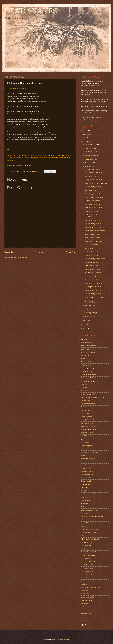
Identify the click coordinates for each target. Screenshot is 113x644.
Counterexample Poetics (89, 378)
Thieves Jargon (86, 578)
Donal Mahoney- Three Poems (95, 259)
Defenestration (85, 388)
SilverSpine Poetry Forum (89, 529)
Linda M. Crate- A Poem (93, 252)
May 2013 (89, 302)
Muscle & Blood (86, 468)
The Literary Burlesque (88, 562)
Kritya (83, 439)
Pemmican (84, 487)
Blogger (67, 639)
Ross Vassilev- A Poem (92, 190)
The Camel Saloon (87, 545)
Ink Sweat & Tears (87, 433)
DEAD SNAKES (31, 11)
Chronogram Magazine (88, 375)
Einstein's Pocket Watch (88, 404)
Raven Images (85, 500)
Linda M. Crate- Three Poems (94, 297)
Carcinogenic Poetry (87, 368)
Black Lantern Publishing (89, 346)
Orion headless (86, 484)
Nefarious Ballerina (87, 471)
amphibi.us (84, 603)
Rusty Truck (85, 513)
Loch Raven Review (87, 449)
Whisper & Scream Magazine (90, 587)
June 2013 (89, 166)
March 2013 (89, 309)
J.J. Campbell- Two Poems (93, 287)
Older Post (71, 252)
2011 (85, 325)
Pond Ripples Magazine (88, 494)
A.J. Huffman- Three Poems (94, 173)
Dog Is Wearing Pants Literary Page (92, 397)
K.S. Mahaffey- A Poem (93, 248)
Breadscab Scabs (86, 362)
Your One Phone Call (88, 594)
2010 (85, 328)
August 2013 (89, 159)
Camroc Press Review (88, 365)
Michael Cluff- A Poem (92, 201)
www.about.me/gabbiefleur (22, 165)
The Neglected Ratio (87, 565)
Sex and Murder (86, 523)
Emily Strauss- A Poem (92, 280)
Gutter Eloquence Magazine (90, 420)
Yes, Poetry (84, 591)
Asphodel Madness (87, 343)
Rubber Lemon (86, 507)
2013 (85, 141)
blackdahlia (84, 607)
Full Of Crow (85, 413)
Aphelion (84, 339)
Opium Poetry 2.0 (86, 481)
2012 (85, 321)
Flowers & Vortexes (87, 407)
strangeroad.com (86, 613)
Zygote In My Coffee (88, 597)
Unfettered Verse (86, 581)
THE (82, 536)
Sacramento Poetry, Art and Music (92, 516)
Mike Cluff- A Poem (91, 245)
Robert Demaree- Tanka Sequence (96, 183)
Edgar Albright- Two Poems (94, 194)
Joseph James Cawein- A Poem (95, 231)
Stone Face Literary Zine (89, 533)
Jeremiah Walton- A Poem (93, 208)
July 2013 (88, 163)
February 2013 (90, 313)
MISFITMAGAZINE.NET (89, 452)
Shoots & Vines (86, 526)
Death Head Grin (86, 384)
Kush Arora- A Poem (92, 266)
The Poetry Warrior (87, 568)
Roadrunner (84, 504)
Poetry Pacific (85, 491)
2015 (85, 134)
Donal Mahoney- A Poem (93, 187)
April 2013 (89, 305)
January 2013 (90, 316)
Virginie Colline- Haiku (92, 169)
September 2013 (91, 155)
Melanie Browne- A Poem (93, 283)
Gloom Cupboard (86, 417)
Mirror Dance (85, 465)
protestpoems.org (86, 610)
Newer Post (10, 252)
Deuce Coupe (85, 391)
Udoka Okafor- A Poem (92, 269)
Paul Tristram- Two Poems (93, 227)
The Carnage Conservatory (89, 549)
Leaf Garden (85, 442)
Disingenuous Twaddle (88, 394)
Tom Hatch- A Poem (91, 211)
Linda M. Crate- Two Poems (94, 197)
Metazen (83, 462)
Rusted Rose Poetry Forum (89, 510)
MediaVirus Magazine (88, 458)
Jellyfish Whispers (87, 436)
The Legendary (86, 558)
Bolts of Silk (85, 355)
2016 (85, 131)
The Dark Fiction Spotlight (89, 552)
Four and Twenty (86, 410)
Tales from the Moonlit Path (90, 539)
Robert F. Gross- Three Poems (95, 234)
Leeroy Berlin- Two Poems (94, 180)
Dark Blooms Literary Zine (90, 381)
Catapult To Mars (86, 372)
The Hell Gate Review (88, 555)
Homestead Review (87, 423)
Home (40, 252)
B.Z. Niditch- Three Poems (94, 176)
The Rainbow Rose (87, 571)
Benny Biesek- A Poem (92, 238)
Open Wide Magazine (88, 478)
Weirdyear (84, 584)
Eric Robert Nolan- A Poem (94, 262)
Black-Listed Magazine (88, 352)
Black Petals (85, 349)
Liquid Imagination (87, 446)
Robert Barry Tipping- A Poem (95, 241)
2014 (85, 138)
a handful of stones (87, 600)
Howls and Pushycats (88, 426)
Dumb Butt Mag (86, 401)
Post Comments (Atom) (21, 257)
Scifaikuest (84, 520)
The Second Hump (87, 574)
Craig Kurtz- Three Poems (93, 204)
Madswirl (84, 455)
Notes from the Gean (87, 475)
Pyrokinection (85, 497)
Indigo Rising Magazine (88, 429)
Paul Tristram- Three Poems (94, 290)
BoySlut (83, 359)
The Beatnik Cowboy (88, 542)
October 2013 (90, 152)
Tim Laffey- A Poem (91, 276)
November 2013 (91, 148)
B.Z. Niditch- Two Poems (93, 273)
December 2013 (90, 145)
